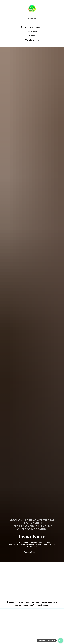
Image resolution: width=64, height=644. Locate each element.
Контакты (32, 36)
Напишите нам (12, 639)
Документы (32, 31)
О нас (32, 23)
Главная (32, 18)
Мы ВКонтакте (32, 40)
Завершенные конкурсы (32, 27)
